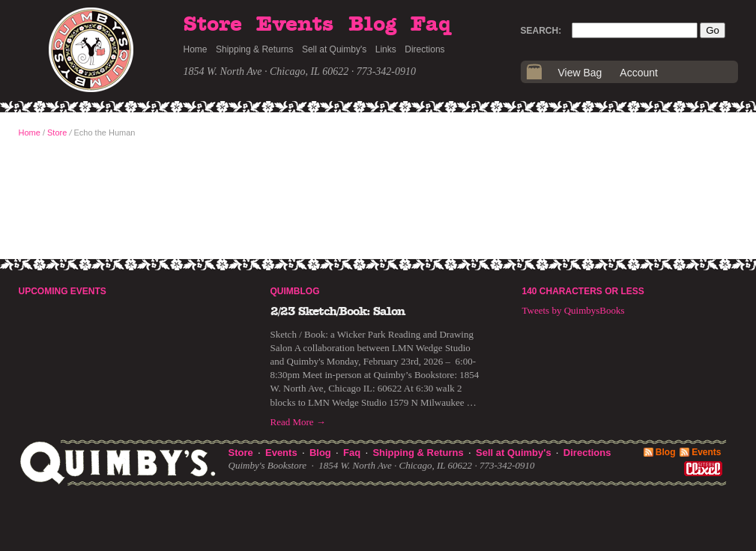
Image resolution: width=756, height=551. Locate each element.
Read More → (298, 422)
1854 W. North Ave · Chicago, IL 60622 (266, 71)
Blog (372, 25)
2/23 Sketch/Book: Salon (338, 311)
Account (639, 73)
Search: (541, 31)
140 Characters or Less (583, 291)
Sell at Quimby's (334, 49)
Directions (424, 49)
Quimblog (295, 291)
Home (196, 49)
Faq (431, 25)
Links (386, 49)
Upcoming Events (63, 291)
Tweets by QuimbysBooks (574, 310)
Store (213, 25)
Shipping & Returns (254, 49)
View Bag (580, 73)
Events (295, 25)
